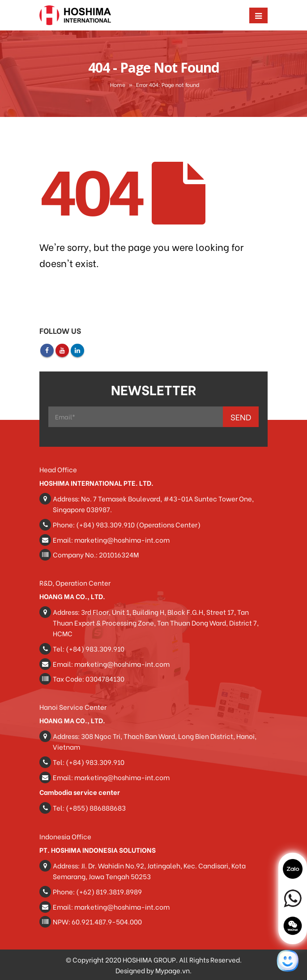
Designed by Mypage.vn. (153, 970)
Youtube (62, 350)
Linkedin (77, 350)
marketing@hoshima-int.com (122, 540)
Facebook (47, 350)
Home (118, 84)
